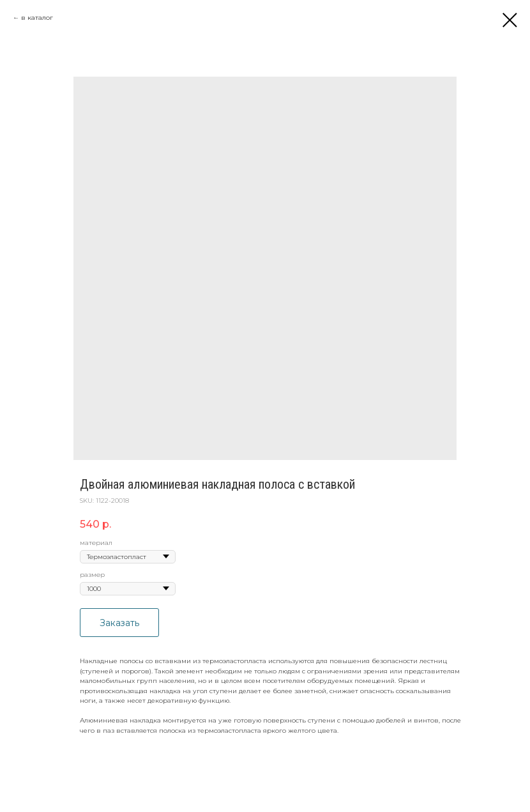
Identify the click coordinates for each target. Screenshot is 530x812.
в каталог (37, 18)
